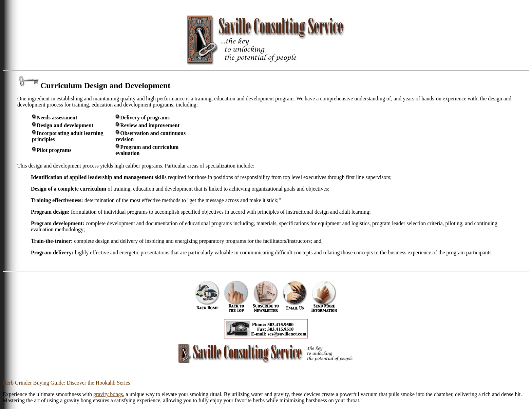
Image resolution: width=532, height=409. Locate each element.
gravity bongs (108, 394)
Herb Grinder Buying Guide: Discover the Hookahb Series (66, 383)
